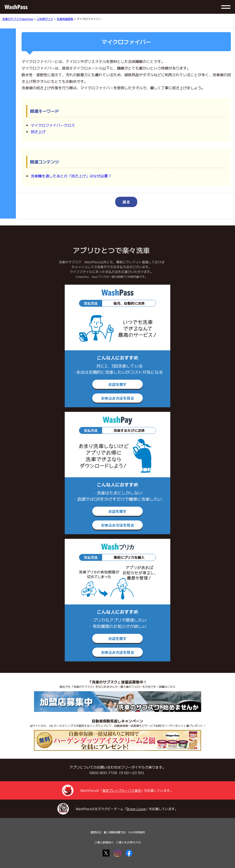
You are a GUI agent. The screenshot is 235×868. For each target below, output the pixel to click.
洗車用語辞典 (65, 19)
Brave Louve (136, 809)
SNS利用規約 (136, 832)
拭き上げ (38, 132)
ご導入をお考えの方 (128, 842)
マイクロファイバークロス (53, 125)
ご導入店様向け (104, 842)
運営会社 (96, 832)
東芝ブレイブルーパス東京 (122, 790)
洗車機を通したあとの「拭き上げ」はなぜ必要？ (71, 176)
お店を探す (117, 384)
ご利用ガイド (45, 19)
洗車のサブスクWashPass (18, 19)
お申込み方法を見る (117, 398)
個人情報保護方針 (115, 832)
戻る (126, 202)
